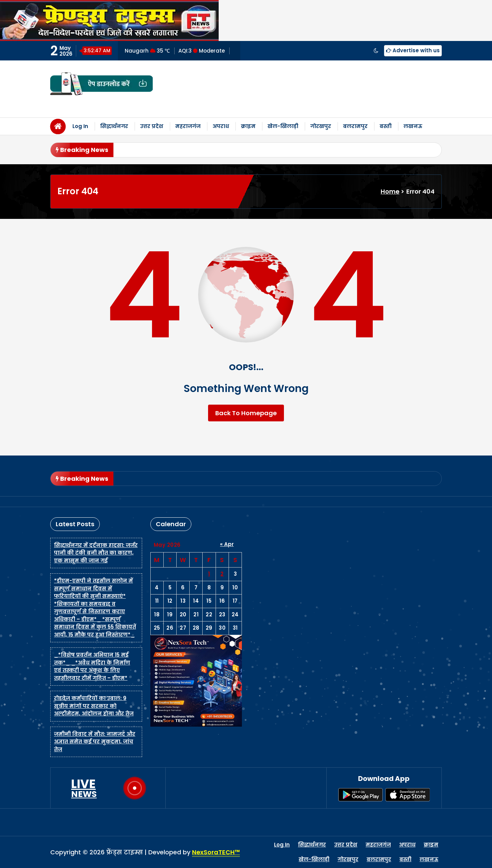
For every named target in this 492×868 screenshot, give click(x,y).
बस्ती (386, 126)
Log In (80, 126)
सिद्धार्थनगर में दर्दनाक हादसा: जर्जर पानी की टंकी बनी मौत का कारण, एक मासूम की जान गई (96, 553)
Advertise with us (413, 50)
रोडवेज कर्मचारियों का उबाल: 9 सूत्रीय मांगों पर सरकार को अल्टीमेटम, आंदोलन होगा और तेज (94, 706)
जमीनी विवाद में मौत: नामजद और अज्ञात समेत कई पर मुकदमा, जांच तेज (95, 742)
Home (390, 191)
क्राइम (248, 126)
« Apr (227, 544)
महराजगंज (188, 126)
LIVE (84, 788)
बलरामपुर (355, 126)
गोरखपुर (321, 126)
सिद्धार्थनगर (114, 126)
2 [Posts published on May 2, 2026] (222, 574)
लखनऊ (413, 126)
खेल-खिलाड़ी (283, 126)
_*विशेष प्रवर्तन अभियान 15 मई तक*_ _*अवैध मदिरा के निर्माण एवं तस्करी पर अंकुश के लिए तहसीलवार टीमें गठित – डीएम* (92, 666)
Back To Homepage (246, 413)
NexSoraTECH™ (216, 852)
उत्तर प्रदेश (152, 126)
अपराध (221, 126)
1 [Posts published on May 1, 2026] (209, 574)
